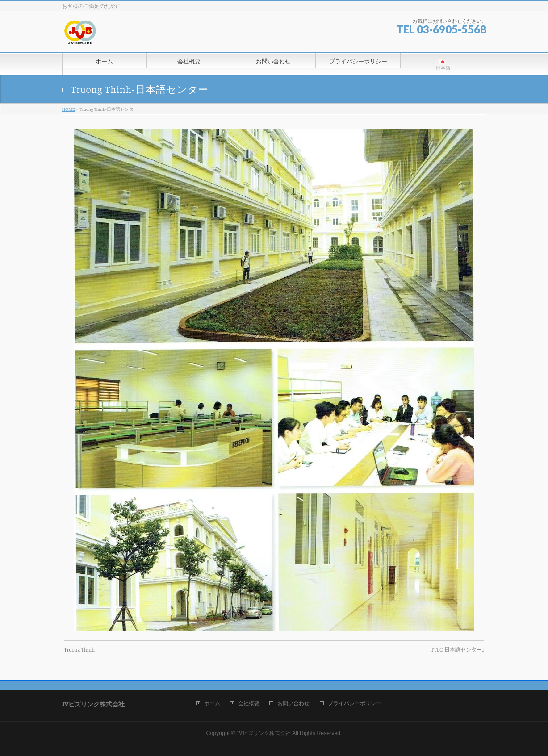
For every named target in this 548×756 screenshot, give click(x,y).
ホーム (212, 703)
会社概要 (249, 703)
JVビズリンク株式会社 (264, 733)
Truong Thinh (79, 649)
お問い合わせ (293, 703)
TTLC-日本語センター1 (458, 649)
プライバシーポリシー (355, 703)
